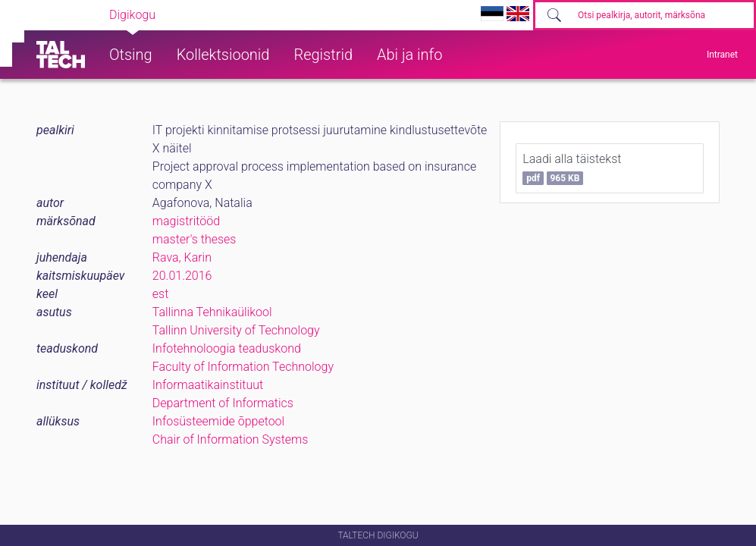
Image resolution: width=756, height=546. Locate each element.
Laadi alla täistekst (572, 168)
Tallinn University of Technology (236, 330)
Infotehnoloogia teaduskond (227, 348)
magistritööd (186, 221)
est (161, 294)
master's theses (194, 239)
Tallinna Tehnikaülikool (212, 312)
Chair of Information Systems (231, 439)
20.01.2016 (182, 276)
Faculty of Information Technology (243, 367)
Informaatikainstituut (208, 385)
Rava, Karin (182, 257)
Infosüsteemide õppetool (218, 421)
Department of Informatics (223, 403)
